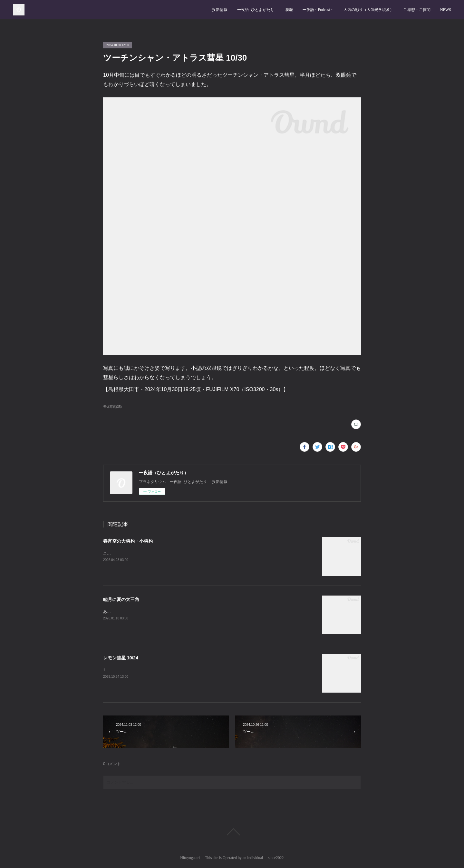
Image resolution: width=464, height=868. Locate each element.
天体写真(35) (112, 407)
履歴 (289, 10)
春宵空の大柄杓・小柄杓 (128, 541)
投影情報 (220, 10)
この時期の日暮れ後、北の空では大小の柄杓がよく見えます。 (157, 553)
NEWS (446, 10)
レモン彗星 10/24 (121, 658)
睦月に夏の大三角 (121, 599)
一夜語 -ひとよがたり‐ (256, 10)
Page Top (232, 832)
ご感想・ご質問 (417, 10)
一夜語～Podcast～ (318, 10)
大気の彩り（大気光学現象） (369, 10)
